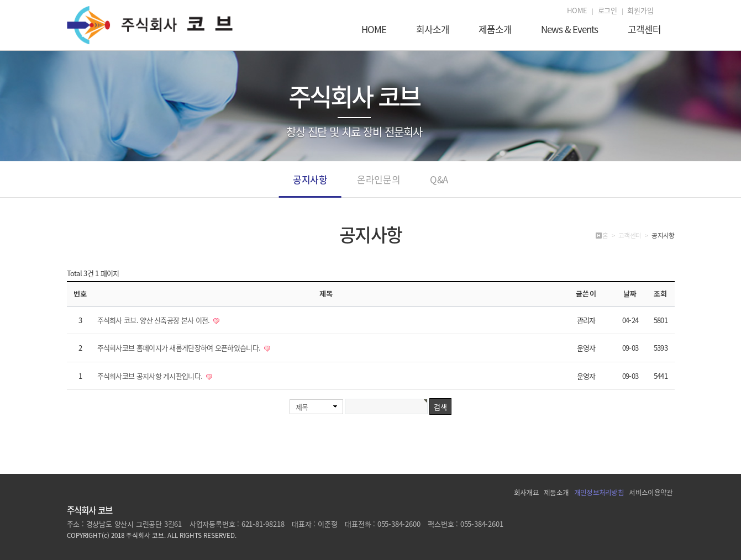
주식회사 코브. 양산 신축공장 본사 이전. (154, 320)
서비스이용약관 (651, 492)
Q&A (439, 185)
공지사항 (310, 185)
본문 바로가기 (0, 0)
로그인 (608, 10)
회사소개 (433, 30)
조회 (660, 294)
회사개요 (526, 492)
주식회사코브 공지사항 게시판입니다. (151, 376)
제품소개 (495, 30)
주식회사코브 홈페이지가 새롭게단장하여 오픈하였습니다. (180, 348)
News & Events (569, 30)
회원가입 (640, 10)
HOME (577, 10)
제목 (302, 407)
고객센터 (644, 30)
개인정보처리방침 (599, 492)
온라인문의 (379, 185)
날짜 (630, 294)
